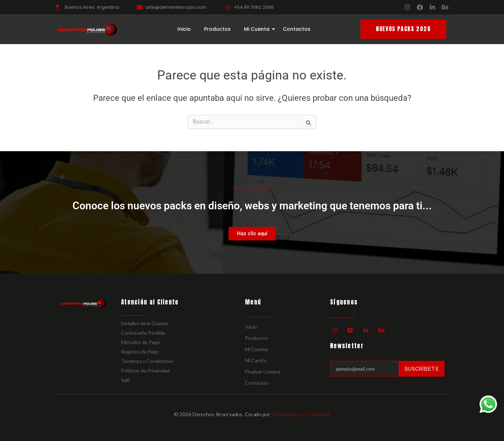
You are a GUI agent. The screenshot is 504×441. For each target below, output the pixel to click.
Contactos (297, 29)
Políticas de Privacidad (145, 370)
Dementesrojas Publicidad (301, 414)
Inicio (184, 29)
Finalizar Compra (263, 372)
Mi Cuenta (258, 29)
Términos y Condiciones (147, 361)
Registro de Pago (140, 352)
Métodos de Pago (141, 342)
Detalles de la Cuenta (145, 323)
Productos (217, 29)
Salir (126, 380)
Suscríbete (422, 369)
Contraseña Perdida (143, 333)
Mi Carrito (256, 360)
